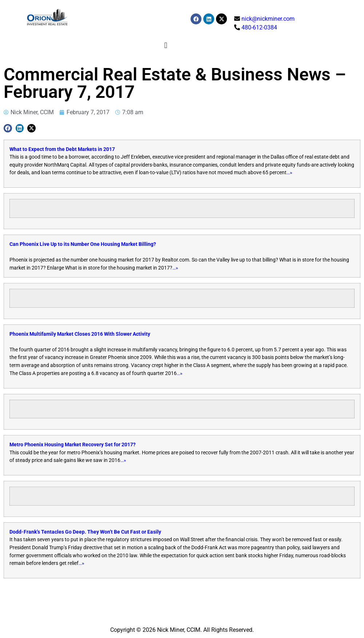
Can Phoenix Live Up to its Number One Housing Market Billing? (83, 244)
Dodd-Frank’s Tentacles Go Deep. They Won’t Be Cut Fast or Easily (85, 532)
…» (289, 173)
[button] (166, 45)
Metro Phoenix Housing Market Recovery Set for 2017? (73, 445)
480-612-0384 (259, 27)
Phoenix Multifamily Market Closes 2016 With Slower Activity (80, 334)
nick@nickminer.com (268, 19)
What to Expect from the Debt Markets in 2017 (62, 149)
